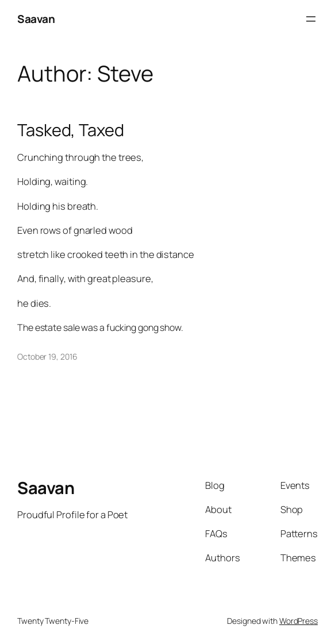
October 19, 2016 (47, 356)
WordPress (299, 621)
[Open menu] (311, 19)
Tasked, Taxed (71, 130)
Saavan (36, 19)
